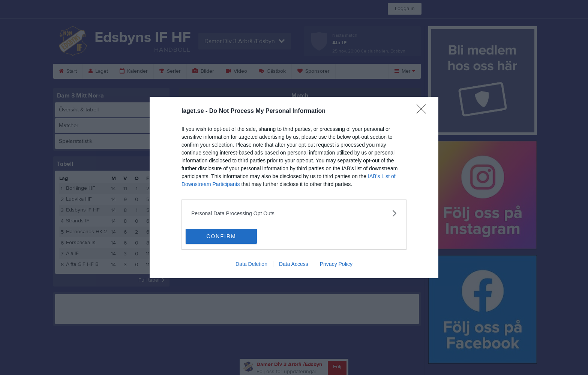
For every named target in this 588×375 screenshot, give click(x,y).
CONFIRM (221, 236)
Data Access (294, 264)
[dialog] (294, 187)
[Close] (424, 111)
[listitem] (294, 213)
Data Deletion (251, 264)
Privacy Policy (336, 264)
